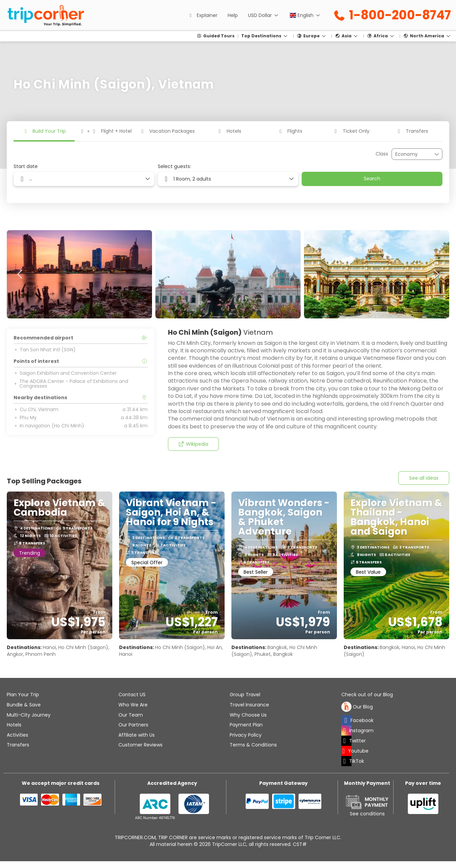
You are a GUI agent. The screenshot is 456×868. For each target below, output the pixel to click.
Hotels (14, 725)
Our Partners (133, 725)
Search (372, 179)
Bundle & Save (24, 705)
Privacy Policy (246, 735)
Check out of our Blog (367, 695)
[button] (20, 274)
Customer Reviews (140, 745)
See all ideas (424, 478)
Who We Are (133, 705)
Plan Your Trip (23, 695)
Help (233, 15)
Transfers (18, 745)
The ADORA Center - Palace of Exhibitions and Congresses (71, 384)
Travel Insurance (249, 705)
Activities (17, 735)
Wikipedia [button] (193, 444)
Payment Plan (246, 725)
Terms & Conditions (253, 745)
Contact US (132, 695)
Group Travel (245, 695)
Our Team (131, 715)
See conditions (367, 814)
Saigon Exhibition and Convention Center (65, 373)
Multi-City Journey (29, 715)
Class (382, 154)
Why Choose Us (248, 715)
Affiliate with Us (137, 735)
